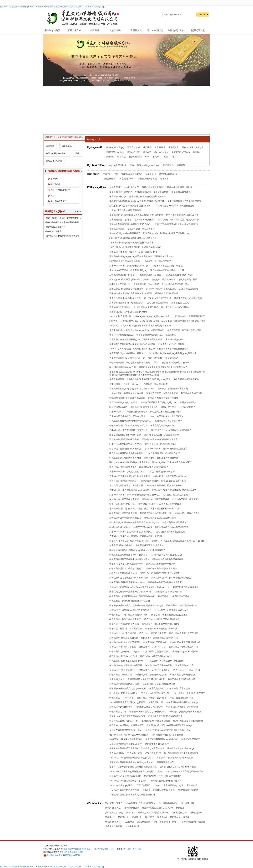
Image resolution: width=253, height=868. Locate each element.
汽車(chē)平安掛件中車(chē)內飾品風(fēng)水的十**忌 (134, 495)
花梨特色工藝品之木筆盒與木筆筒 (162, 393)
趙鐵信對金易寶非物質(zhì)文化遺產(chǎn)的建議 (132, 344)
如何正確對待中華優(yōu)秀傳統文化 (165, 716)
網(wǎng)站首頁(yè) (54, 30)
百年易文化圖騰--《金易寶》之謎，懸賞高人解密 (132, 229)
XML (113, 849)
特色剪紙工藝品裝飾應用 (163, 280)
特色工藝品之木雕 (118, 712)
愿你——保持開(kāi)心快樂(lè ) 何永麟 (172, 363)
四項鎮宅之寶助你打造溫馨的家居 (167, 555)
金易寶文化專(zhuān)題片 (157, 744)
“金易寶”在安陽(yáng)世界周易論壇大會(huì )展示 (168, 730)
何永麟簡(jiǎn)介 (117, 679)
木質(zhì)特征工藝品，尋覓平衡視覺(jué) (128, 270)
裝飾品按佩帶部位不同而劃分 (123, 275)
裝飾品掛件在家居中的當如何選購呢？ (166, 582)
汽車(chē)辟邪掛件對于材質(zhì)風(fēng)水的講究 (163, 481)
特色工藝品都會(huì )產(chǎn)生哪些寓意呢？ (131, 421)
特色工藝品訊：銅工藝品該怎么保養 (184, 330)
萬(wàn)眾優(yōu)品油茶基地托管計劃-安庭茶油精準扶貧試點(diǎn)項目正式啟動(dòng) (150, 233)
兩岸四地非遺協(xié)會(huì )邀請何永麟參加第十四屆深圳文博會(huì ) (142, 256)
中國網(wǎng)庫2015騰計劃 (185, 651)
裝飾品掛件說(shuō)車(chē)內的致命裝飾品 (171, 578)
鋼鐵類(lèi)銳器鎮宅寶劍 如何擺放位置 (127, 398)
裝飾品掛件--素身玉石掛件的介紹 (185, 642)
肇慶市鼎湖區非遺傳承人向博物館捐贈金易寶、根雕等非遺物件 (64, 222)
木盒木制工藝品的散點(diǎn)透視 (167, 266)
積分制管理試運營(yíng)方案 (123, 367)
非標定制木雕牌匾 (114, 826)
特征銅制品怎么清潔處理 (151, 275)
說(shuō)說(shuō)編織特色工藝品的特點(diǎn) (131, 527)
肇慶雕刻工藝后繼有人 (182, 192)
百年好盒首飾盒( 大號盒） (194, 822)
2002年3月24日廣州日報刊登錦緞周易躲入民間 (131, 758)
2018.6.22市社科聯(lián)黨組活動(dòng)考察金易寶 (133, 238)
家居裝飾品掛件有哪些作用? (123, 467)
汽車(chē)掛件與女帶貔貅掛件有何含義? (128, 412)
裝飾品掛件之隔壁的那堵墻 (185, 587)
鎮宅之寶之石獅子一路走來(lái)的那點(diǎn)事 (131, 592)
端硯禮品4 (149, 817)
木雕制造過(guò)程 (174, 339)
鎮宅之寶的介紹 (156, 702)
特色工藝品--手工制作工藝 (122, 698)
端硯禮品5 (162, 817)
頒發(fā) (164, 179)
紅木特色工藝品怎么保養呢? (176, 495)
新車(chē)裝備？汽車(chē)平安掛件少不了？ (173, 462)
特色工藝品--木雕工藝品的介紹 (124, 693)
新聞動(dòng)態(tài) (181, 152)
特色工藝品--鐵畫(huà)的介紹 (123, 656)
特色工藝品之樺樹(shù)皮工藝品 (156, 693)
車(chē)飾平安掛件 (118, 165)
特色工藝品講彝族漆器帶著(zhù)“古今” (127, 582)
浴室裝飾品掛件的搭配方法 (122, 504)
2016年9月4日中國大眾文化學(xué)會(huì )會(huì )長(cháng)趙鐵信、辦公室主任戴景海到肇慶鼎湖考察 (157, 316)
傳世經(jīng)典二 (113, 808)
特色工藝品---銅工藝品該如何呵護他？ (162, 619)
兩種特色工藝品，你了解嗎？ (149, 707)
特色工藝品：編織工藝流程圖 (123, 513)
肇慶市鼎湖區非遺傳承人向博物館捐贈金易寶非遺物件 (167, 187)
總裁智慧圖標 (144, 822)
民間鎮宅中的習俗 (188, 402)
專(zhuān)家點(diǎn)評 (157, 30)
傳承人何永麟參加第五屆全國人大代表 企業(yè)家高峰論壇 (137, 748)
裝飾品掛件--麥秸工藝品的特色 (124, 638)
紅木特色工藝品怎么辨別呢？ (186, 499)
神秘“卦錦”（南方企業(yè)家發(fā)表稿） (175, 758)
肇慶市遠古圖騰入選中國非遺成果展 (184, 201)
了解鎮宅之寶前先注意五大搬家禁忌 (126, 485)
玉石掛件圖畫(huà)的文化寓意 (123, 402)
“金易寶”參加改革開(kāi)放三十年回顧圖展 (129, 735)
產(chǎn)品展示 (161, 152)
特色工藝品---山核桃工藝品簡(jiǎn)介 (172, 610)
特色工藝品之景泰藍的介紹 (183, 675)
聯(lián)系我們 (198, 30)
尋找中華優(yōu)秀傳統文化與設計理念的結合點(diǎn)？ (134, 522)
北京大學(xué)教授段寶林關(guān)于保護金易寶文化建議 (136, 339)
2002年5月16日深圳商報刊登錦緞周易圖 (185, 771)
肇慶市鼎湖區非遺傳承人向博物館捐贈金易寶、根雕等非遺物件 (139, 192)
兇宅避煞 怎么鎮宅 (180, 303)
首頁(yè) (147, 152)
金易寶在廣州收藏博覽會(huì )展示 (125, 730)
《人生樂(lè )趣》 (133, 826)
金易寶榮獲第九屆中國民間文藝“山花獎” (146, 679)
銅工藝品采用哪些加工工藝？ (144, 407)
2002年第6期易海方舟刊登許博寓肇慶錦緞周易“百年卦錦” (136, 771)
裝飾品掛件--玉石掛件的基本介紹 (154, 670)
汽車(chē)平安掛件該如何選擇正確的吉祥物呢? (174, 490)
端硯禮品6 (175, 817)
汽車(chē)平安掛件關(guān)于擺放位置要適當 (166, 449)
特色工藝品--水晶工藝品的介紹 (183, 647)
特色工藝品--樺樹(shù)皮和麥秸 (152, 698)
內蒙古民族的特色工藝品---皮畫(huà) (170, 476)
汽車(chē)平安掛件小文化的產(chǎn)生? (128, 472)
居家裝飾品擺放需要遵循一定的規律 (126, 289)
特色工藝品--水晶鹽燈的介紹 (156, 651)
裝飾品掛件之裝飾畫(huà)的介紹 (124, 684)
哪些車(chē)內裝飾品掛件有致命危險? (162, 458)
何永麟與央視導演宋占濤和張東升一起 (127, 358)
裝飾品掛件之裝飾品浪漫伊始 (169, 592)
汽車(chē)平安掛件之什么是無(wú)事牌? (128, 416)
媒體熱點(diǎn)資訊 (178, 30)
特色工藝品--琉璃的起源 (179, 688)
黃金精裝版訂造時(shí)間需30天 (120, 813)
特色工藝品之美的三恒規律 (162, 472)
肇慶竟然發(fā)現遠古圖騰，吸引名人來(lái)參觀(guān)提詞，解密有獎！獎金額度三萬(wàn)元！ (154, 215)
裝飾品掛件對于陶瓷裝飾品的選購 (125, 518)
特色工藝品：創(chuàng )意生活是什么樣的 (130, 601)
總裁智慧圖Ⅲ (196, 813)
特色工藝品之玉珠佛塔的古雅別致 (125, 458)
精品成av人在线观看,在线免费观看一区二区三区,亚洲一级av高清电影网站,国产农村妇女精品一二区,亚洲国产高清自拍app (52, 7)
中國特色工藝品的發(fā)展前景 (124, 721)
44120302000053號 (62, 855)
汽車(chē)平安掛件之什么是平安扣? (167, 416)
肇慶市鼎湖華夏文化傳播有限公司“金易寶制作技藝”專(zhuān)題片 (140, 379)
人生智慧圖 (129, 822)
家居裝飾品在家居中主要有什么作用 (167, 270)
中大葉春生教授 (135, 753)
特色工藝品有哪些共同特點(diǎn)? (182, 702)
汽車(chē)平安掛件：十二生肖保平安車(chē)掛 (159, 504)
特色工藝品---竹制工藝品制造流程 (125, 619)
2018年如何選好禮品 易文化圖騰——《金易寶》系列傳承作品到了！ (141, 261)
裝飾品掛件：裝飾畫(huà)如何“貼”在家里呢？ (130, 610)
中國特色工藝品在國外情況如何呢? (126, 449)
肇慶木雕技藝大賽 (118, 196)
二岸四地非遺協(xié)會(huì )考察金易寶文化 (174, 206)
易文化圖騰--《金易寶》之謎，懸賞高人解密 (178, 220)
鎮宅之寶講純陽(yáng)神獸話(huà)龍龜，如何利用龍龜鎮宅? (137, 550)
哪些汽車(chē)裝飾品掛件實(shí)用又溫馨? (129, 462)
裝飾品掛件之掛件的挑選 (121, 707)
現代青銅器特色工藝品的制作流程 (164, 453)
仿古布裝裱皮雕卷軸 (168, 803)
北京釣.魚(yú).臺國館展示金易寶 (188, 721)
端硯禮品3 (137, 817)
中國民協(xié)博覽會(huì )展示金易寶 (126, 725)
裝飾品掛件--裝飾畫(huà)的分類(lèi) (159, 684)
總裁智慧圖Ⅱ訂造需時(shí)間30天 (153, 813)
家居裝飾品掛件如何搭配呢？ (123, 481)
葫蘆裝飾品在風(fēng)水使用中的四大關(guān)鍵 (132, 389)
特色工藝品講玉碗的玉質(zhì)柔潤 (160, 518)
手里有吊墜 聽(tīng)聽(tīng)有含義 (125, 298)
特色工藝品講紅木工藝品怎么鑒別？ (126, 568)
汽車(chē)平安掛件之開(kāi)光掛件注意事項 (130, 476)
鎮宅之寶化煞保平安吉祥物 (163, 426)
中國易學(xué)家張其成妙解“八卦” (125, 776)
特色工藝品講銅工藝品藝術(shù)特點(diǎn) (129, 559)
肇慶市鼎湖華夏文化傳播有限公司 (78, 849)
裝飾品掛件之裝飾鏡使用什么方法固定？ (161, 439)
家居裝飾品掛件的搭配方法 (122, 509)
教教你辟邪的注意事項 (120, 307)
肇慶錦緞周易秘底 (165, 762)
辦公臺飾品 (168, 165)
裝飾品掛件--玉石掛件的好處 (123, 633)
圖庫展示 (197, 152)
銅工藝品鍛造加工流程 (192, 393)
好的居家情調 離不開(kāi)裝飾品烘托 (126, 303)
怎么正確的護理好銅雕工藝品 (176, 284)
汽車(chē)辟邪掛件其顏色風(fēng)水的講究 (129, 490)
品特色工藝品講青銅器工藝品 (123, 573)
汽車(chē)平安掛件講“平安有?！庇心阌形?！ (161, 573)
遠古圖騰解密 (116, 220)
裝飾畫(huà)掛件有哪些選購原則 (173, 389)
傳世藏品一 (181, 808)
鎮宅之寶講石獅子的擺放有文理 (170, 532)
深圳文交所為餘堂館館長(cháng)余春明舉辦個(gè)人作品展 (137, 201)
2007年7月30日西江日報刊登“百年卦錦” (162, 776)
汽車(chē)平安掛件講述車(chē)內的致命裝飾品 (131, 532)
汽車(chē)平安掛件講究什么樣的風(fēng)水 (129, 266)
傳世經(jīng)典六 (131, 808)
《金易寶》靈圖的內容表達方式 (124, 790)
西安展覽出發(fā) (153, 753)
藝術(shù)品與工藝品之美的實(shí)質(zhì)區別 (131, 293)
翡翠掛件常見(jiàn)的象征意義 (188, 298)
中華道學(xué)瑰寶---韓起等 (171, 344)
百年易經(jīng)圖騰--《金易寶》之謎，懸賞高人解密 (133, 252)
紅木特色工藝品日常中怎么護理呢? (126, 444)
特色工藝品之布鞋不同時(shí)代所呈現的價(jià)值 (132, 596)
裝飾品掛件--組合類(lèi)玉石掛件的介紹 (159, 638)
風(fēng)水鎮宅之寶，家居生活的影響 (161, 435)
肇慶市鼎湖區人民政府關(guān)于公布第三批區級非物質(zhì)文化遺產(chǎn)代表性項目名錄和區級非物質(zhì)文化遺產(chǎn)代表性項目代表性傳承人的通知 (157, 373)
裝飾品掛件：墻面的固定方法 (188, 513)
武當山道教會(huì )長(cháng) (180, 748)
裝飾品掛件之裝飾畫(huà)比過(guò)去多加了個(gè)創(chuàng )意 (139, 587)
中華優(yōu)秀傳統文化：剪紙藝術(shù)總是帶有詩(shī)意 (136, 605)
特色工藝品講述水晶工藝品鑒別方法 (172, 527)
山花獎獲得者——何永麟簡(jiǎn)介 (119, 179)
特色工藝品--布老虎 (184, 665)
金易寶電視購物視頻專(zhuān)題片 (126, 744)
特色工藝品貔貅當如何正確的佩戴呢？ (127, 453)
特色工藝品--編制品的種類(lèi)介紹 (156, 656)
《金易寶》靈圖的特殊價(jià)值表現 (158, 790)
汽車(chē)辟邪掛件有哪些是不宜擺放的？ (129, 430)
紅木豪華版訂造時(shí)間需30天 (141, 803)
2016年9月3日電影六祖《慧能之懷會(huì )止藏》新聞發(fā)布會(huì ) (141, 326)
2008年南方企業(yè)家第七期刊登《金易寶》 (130, 785)
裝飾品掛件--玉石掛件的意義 (159, 665)
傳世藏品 (95, 30)
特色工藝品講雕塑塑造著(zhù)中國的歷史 (129, 555)
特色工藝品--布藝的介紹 (121, 675)
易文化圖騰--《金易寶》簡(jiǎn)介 (125, 384)
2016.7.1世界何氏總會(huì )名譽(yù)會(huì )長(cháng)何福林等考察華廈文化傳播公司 (149, 349)
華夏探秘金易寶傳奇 (191, 739)
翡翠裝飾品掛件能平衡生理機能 (124, 439)
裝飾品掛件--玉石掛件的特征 (152, 647)
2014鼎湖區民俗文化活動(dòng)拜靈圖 (127, 702)
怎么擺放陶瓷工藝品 (188, 280)
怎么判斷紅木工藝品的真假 (146, 284)
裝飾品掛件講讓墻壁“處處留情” (150, 545)
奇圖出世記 (171, 335)
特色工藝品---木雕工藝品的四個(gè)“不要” (129, 615)
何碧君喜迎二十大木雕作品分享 (124, 187)
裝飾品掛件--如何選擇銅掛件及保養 (126, 665)
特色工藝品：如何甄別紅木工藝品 (174, 596)
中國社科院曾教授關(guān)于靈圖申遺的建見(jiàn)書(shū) (136, 335)
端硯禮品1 (110, 817)
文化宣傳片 (115, 30)
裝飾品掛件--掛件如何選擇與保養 (125, 642)
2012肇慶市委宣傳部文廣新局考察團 (181, 753)
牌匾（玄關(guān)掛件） (148, 165)
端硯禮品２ (123, 817)
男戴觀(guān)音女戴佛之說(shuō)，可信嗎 (129, 280)
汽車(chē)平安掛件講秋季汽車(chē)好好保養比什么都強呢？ (137, 536)
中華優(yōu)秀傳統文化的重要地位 (185, 712)
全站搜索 (202, 14)
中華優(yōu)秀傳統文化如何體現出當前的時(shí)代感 (134, 541)
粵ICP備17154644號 (132, 849)
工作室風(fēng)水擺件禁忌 (146, 307)
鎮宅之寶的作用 (157, 688)
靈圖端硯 (181, 165)
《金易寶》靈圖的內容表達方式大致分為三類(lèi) (132, 795)
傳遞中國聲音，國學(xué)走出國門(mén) (128, 312)
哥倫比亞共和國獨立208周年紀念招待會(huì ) (130, 224)
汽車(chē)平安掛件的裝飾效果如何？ (178, 407)
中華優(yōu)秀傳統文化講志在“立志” (126, 564)
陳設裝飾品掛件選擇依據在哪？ (154, 467)
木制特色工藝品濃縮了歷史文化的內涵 (164, 485)
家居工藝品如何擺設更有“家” (180, 275)
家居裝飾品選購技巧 (189, 289)
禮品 (132, 165)
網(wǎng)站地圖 (101, 849)
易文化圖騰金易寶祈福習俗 (186, 379)
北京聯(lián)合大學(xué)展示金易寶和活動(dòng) (169, 725)
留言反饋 (121, 157)
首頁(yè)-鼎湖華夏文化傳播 (71, 852)
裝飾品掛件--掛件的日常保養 (123, 647)
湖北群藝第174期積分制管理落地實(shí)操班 (130, 206)
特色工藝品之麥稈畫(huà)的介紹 (124, 651)
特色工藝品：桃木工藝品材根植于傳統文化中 (159, 509)
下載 (173, 157)
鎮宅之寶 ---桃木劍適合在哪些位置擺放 (170, 615)
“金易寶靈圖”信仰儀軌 (188, 790)
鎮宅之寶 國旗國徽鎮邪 (157, 303)
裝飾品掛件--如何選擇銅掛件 (123, 670)
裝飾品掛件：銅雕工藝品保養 (156, 499)
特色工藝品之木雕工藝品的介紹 (184, 633)
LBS (147, 157)
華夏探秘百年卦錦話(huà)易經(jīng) (162, 739)
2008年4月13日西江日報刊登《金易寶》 (128, 781)
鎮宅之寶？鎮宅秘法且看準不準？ (161, 444)
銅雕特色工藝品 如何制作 (156, 384)
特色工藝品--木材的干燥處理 (152, 633)
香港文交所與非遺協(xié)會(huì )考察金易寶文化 (177, 224)
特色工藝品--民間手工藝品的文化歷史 (127, 661)
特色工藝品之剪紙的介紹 (181, 698)
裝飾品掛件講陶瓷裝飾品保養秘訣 (168, 559)
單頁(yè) (156, 157)
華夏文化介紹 (74, 30)
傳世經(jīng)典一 (188, 803)
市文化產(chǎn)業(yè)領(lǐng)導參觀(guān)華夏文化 (173, 353)
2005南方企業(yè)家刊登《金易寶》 (167, 781)
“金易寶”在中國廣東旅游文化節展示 (126, 739)
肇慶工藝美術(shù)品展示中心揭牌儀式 (128, 353)
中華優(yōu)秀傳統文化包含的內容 (182, 707)
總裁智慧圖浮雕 (179, 813)
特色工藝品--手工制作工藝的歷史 (190, 693)
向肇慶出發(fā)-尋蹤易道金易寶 (155, 721)
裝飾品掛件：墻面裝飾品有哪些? (181, 605)
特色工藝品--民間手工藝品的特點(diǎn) (166, 661)
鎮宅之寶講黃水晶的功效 (121, 545)
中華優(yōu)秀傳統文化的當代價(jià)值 (127, 716)
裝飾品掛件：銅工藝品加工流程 (124, 499)
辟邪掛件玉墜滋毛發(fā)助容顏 (175, 307)
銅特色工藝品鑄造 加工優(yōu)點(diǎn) (158, 402)
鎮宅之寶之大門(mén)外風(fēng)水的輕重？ (171, 430)
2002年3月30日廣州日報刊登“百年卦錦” (178, 767)
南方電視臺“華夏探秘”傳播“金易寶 (167, 735)
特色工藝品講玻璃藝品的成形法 (161, 564)
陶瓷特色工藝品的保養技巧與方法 (156, 513)
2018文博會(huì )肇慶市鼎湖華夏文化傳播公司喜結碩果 (135, 247)
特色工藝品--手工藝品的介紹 (186, 670)
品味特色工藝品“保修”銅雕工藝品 (162, 568)
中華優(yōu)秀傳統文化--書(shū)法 (161, 629)
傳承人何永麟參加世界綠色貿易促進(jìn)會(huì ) (132, 762)
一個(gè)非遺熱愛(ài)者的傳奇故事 (125, 210)
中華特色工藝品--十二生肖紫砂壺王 (126, 629)
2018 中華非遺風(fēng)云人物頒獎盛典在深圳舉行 (133, 243)
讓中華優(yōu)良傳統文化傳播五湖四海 (148, 196)
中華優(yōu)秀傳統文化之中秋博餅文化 (148, 712)
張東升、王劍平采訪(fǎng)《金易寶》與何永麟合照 (133, 767)
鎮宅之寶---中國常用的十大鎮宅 (124, 624)
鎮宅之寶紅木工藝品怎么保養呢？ (166, 412)
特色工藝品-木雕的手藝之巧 (175, 522)
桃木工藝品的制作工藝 (120, 284)
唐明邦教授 (192, 785)
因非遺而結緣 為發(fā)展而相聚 (140, 220)
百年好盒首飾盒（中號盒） (166, 822)
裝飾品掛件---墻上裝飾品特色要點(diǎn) (160, 624)
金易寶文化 (136, 30)
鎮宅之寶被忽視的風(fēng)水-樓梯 (125, 435)
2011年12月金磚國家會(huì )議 (169, 785)
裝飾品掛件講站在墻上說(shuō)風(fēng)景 (129, 578)
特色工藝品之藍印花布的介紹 (182, 679)
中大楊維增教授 (117, 753)
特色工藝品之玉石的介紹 (155, 642)
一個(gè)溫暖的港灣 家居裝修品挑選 (126, 393)
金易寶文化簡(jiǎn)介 (147, 179)
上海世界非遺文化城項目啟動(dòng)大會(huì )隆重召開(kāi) (137, 330)
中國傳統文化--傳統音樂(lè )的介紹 (151, 675)
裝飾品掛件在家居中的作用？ (169, 421)
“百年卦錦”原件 (155, 358)
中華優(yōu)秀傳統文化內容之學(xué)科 (128, 688)
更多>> (78, 211)
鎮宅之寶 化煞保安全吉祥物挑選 (163, 398)
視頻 (166, 157)
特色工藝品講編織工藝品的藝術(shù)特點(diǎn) (183, 541)
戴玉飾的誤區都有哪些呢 (167, 293)
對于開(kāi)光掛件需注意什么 (157, 298)
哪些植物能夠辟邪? (118, 407)
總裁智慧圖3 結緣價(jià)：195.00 (158, 808)
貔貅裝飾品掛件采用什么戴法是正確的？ (128, 426)
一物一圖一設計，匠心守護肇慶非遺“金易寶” (130, 363)
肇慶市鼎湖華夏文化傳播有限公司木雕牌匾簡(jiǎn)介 (163, 367)
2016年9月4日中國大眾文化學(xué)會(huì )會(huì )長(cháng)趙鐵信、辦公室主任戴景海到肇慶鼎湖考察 (157, 321)
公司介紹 (110, 157)
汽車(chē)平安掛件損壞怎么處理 (161, 289)
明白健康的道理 (173, 358)
